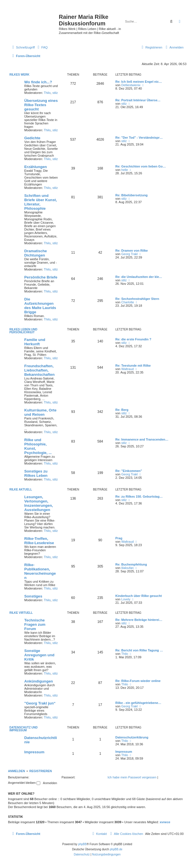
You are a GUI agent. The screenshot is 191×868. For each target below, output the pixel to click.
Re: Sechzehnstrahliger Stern (137, 299)
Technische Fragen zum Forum (35, 624)
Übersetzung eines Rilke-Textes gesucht (41, 105)
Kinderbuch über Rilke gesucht (139, 596)
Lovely (126, 599)
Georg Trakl (129, 254)
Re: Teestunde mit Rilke (133, 366)
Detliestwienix (131, 85)
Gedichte (32, 138)
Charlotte (128, 302)
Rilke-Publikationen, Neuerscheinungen (40, 571)
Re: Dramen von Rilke (132, 251)
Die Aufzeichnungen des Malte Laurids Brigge (40, 306)
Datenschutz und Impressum (24, 729)
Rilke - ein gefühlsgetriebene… (138, 703)
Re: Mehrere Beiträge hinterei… (139, 620)
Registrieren (41, 771)
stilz (55, 93)
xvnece (165, 822)
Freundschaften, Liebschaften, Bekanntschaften (39, 370)
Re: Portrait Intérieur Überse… (138, 100)
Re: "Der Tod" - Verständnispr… (139, 138)
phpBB (83, 844)
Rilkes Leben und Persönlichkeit (23, 331)
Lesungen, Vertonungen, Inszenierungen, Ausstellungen (39, 503)
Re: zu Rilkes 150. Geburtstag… (139, 496)
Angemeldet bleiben (24, 783)
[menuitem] (42, 47)
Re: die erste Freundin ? (133, 339)
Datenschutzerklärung (132, 737)
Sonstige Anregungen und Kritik (39, 655)
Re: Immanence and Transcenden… (142, 439)
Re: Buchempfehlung (131, 564)
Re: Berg (122, 410)
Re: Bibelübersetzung (131, 195)
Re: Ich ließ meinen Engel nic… (139, 82)
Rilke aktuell (21, 489)
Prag (119, 538)
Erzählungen (36, 167)
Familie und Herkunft (35, 342)
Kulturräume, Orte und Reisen (40, 412)
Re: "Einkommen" (129, 471)
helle (125, 170)
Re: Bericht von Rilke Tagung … (139, 650)
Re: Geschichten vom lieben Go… (141, 166)
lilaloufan (127, 568)
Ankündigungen (39, 681)
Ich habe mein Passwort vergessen (132, 777)
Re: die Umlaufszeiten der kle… (139, 277)
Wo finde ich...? (38, 82)
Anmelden (17, 771)
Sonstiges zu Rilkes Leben (36, 473)
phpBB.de (116, 849)
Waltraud (128, 369)
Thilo (47, 93)
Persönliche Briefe (41, 277)
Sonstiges (33, 596)
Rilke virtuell (21, 613)
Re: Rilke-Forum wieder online (138, 681)
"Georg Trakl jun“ (40, 703)
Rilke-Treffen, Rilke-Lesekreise (39, 541)
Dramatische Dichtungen (36, 253)
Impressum (34, 752)
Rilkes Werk (19, 75)
